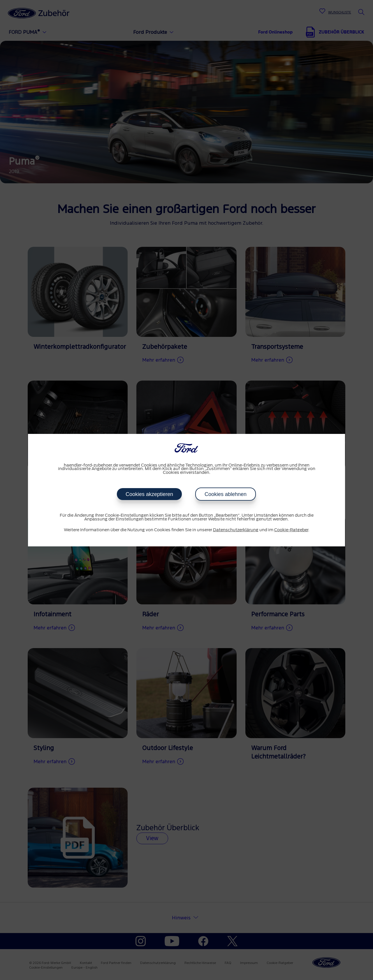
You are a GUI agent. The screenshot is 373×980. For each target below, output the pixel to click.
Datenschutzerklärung (236, 530)
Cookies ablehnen (226, 494)
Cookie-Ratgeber (291, 530)
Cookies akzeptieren (149, 494)
